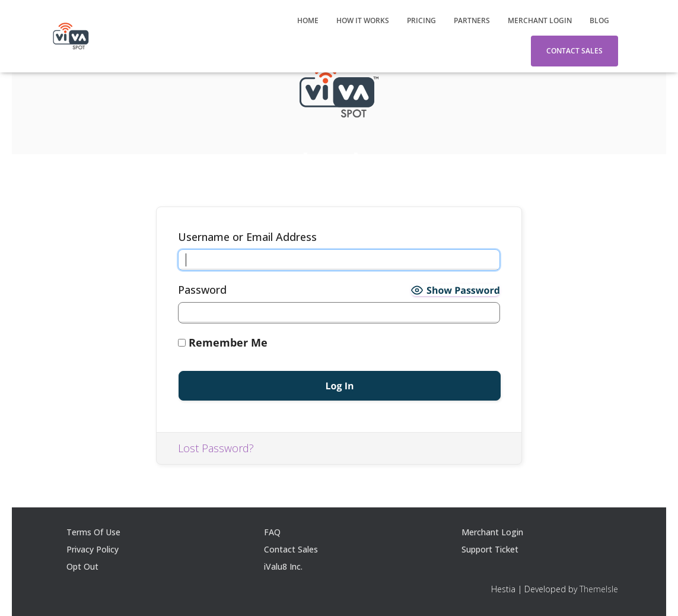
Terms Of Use (93, 532)
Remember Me (223, 342)
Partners (472, 20)
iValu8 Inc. (283, 566)
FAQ (272, 532)
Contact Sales (574, 51)
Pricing (421, 20)
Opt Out (82, 566)
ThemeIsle (599, 589)
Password (202, 290)
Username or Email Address (247, 237)
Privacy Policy (93, 549)
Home (308, 20)
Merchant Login (540, 20)
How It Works (363, 20)
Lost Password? (216, 448)
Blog (599, 20)
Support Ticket (490, 549)
